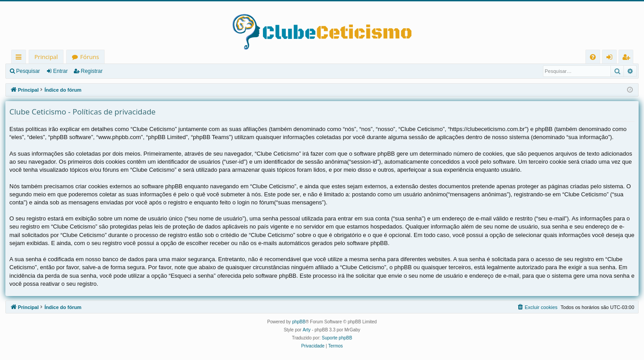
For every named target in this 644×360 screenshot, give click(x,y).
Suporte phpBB (337, 338)
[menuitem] (593, 57)
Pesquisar (28, 71)
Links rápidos (20, 58)
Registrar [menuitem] (628, 58)
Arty (307, 330)
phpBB (299, 322)
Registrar (92, 71)
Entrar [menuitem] (612, 58)
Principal (46, 57)
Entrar (61, 71)
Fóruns (89, 57)
